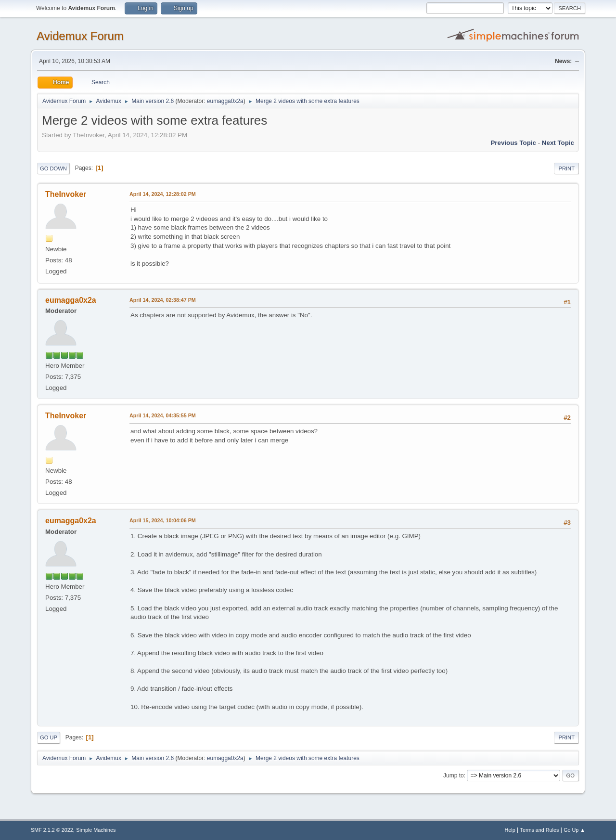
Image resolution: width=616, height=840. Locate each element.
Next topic (558, 143)
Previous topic (513, 143)
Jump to (454, 775)
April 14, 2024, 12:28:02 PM (163, 194)
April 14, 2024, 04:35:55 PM (163, 415)
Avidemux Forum (80, 36)
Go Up (49, 737)
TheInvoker (66, 194)
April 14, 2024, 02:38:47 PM (163, 300)
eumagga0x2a (225, 101)
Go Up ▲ (574, 830)
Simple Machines (96, 830)
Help (510, 830)
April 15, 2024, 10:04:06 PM (163, 520)
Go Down (53, 168)
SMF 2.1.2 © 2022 (52, 830)
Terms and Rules (540, 830)
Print (566, 168)
